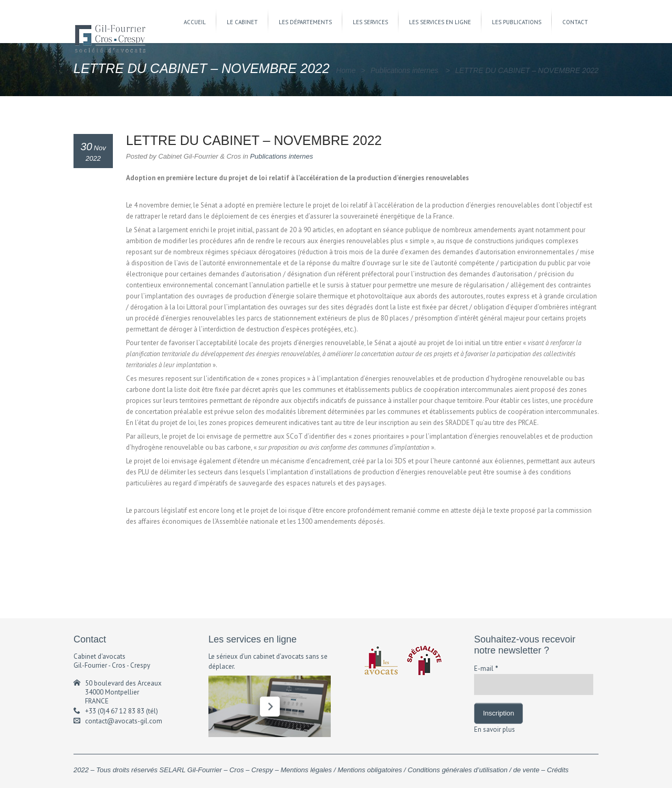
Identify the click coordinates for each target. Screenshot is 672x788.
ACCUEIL (195, 22)
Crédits (558, 770)
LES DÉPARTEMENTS (305, 22)
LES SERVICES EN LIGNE (440, 22)
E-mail (486, 668)
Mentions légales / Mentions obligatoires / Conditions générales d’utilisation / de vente (410, 770)
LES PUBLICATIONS (517, 22)
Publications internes (405, 70)
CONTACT (575, 22)
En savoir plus (495, 729)
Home (346, 70)
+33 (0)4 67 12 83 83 (115, 711)
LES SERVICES (370, 22)
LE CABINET (242, 22)
